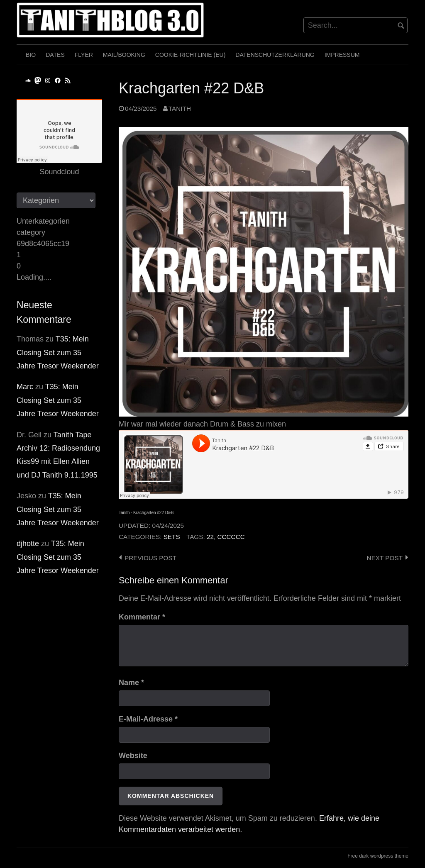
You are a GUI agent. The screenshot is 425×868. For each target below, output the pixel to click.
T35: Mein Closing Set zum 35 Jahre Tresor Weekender (58, 352)
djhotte (28, 544)
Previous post (150, 558)
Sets (172, 537)
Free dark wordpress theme (378, 856)
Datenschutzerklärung (275, 55)
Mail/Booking (124, 55)
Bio (31, 55)
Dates (55, 55)
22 (210, 537)
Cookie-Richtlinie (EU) (191, 55)
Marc (25, 387)
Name (131, 683)
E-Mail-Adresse (148, 719)
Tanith (180, 108)
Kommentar (142, 617)
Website (133, 756)
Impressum (342, 55)
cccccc (231, 537)
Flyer (84, 55)
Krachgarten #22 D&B (153, 513)
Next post (385, 558)
